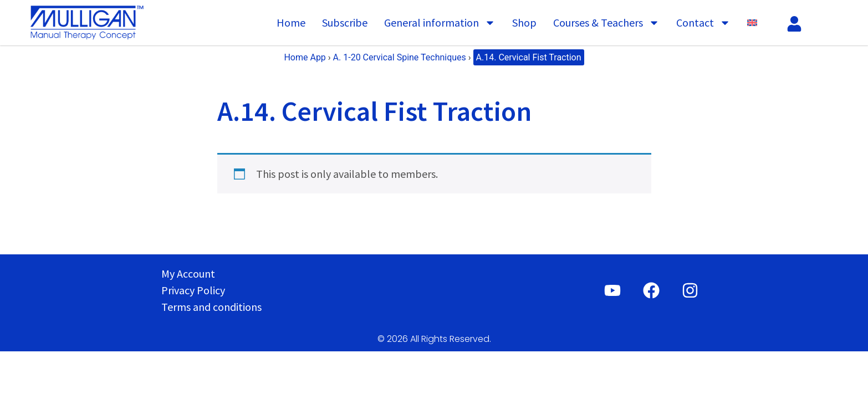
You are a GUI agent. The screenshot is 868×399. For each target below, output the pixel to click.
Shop (524, 22)
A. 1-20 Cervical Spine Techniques (400, 57)
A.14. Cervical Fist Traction (529, 57)
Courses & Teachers (606, 23)
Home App (305, 57)
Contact (703, 23)
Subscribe (345, 22)
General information (440, 23)
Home (291, 22)
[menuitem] (752, 23)
